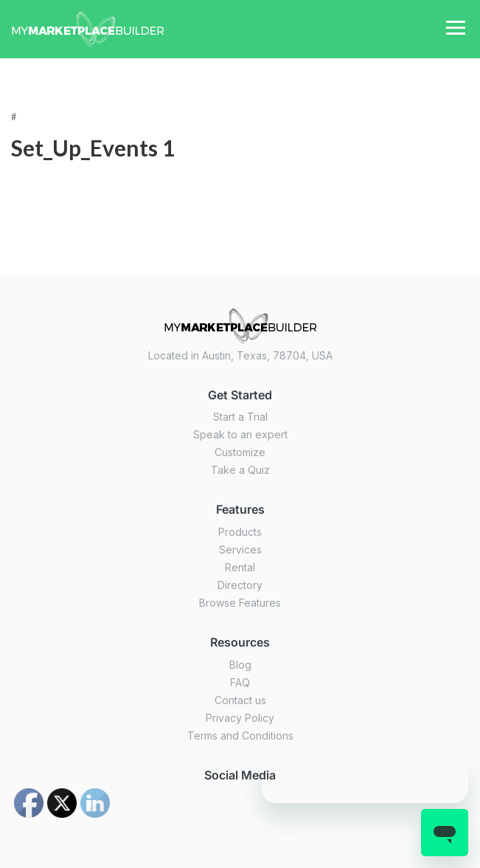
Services (240, 550)
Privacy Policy (240, 718)
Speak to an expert (240, 434)
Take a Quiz (240, 470)
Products (240, 532)
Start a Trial (240, 417)
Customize (240, 452)
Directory (240, 585)
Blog (240, 665)
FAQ (240, 682)
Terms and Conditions (240, 736)
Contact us (240, 700)
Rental (240, 567)
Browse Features (240, 603)
